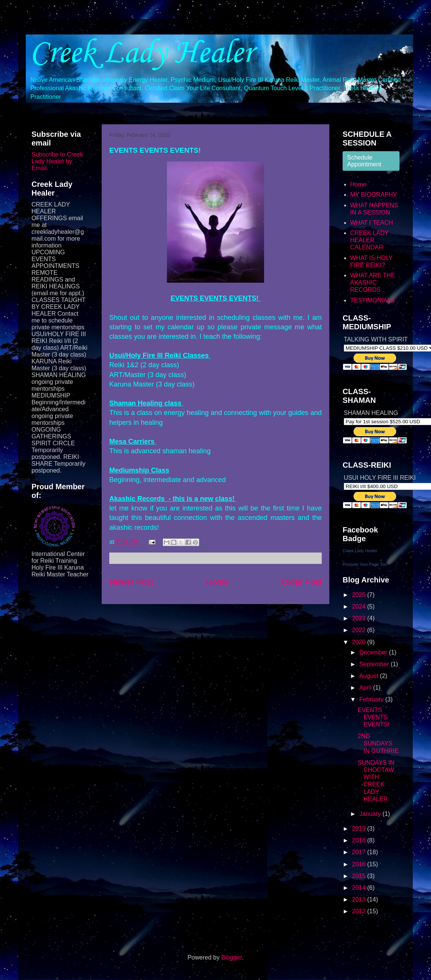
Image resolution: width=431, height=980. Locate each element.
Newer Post (131, 582)
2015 (360, 876)
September (375, 664)
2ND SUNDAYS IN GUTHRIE (378, 743)
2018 (360, 840)
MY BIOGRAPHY (374, 195)
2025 (360, 595)
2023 (360, 618)
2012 (360, 911)
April (366, 688)
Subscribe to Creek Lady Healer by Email (57, 161)
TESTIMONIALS (372, 300)
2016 (360, 864)
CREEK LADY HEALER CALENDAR (369, 240)
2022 (360, 630)
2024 (360, 607)
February (372, 699)
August (370, 676)
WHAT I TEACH (372, 223)
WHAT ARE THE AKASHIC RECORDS (373, 283)
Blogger (231, 957)
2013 (360, 899)
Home (217, 582)
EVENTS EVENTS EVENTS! (374, 717)
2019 (360, 829)
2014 (360, 888)
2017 (360, 852)
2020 (360, 642)
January (371, 814)
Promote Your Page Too (365, 564)
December (374, 652)
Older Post (302, 582)
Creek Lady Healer (142, 53)
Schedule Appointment (364, 161)
